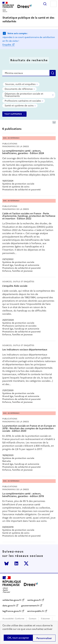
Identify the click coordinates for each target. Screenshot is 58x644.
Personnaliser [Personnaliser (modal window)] (44, 638)
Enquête (7, 45)
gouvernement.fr (30, 606)
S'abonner (45, 619)
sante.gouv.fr (34, 600)
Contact (33, 619)
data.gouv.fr (9, 606)
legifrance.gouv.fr (12, 611)
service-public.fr (36, 611)
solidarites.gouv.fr (12, 600)
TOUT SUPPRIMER (13, 114)
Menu (54, 4)
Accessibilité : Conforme (13, 619)
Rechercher (45, 4)
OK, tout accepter (18, 638)
